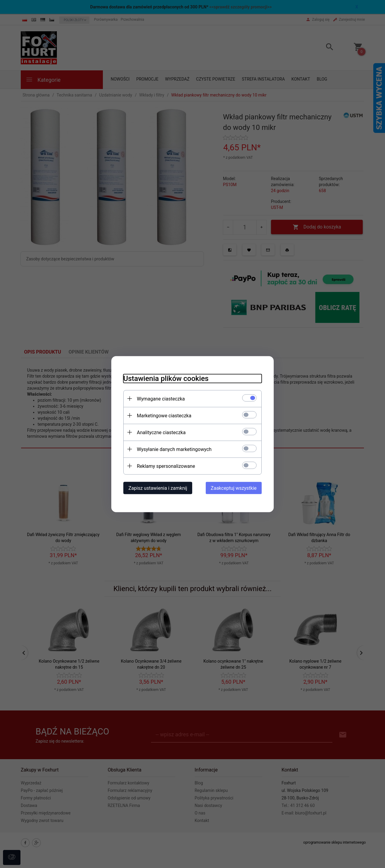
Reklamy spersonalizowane (166, 466)
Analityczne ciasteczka (161, 432)
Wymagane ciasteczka (161, 399)
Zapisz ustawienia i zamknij (158, 488)
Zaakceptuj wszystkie (234, 488)
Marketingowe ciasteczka (164, 415)
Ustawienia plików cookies (166, 378)
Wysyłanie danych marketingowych (174, 449)
